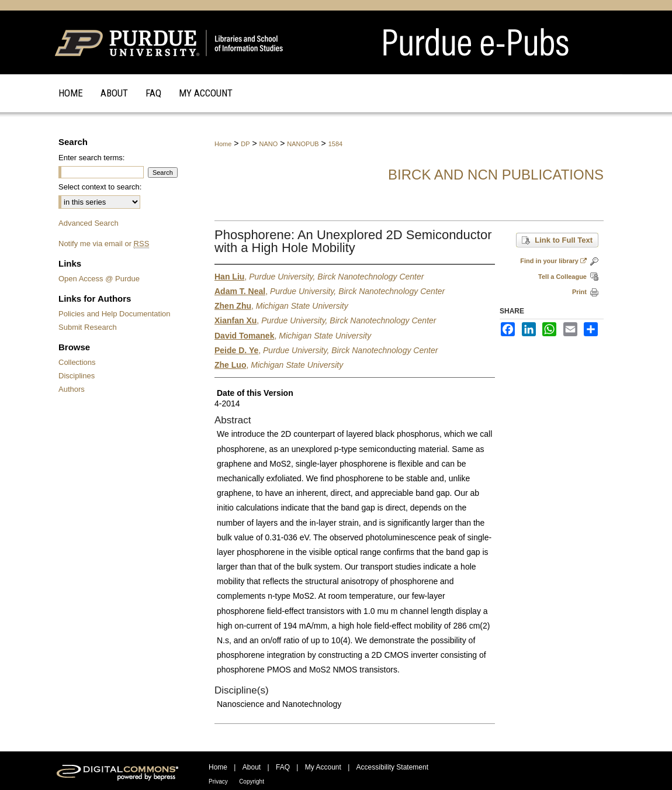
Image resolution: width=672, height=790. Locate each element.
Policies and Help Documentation (115, 314)
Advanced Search (89, 223)
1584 (335, 144)
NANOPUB (303, 144)
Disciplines (77, 376)
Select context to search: (100, 187)
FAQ (283, 767)
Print (579, 292)
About (252, 767)
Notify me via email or (104, 244)
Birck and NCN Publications (496, 175)
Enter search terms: (91, 158)
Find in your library (553, 261)
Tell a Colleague (562, 277)
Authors (72, 389)
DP (245, 144)
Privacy (218, 782)
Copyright (252, 782)
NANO (269, 144)
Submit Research (88, 327)
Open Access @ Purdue (99, 279)
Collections (77, 362)
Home (223, 144)
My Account (323, 767)
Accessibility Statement (392, 767)
